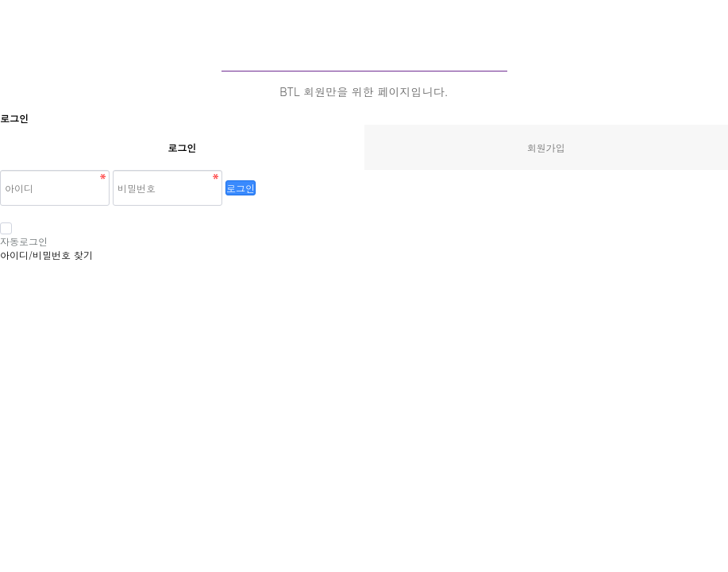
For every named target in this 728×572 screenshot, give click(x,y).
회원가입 (546, 147)
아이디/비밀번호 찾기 (46, 255)
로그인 (241, 188)
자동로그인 (24, 235)
